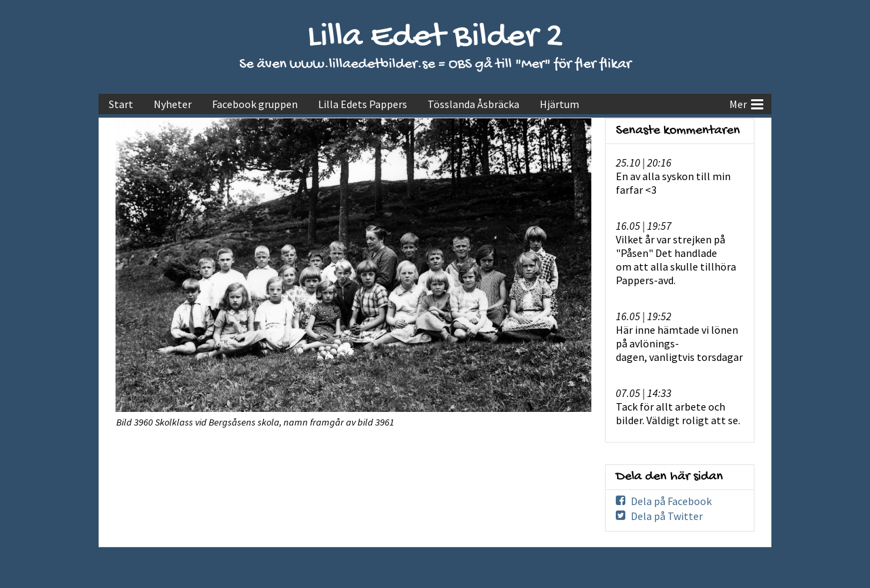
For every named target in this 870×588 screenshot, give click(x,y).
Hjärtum (559, 104)
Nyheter (173, 104)
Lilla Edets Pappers (363, 104)
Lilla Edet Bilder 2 (435, 38)
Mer (746, 103)
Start (121, 104)
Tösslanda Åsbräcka (473, 104)
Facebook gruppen (255, 104)
